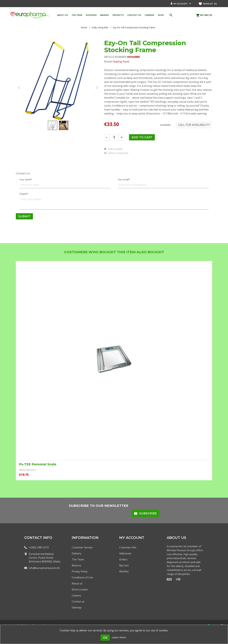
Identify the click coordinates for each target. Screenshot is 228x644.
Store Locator (80, 589)
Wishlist (124, 571)
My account (180, 4)
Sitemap (77, 607)
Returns (76, 565)
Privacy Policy (80, 571)
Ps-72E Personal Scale (38, 464)
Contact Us (23, 173)
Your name (25, 179)
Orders (123, 559)
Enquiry (23, 194)
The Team (78, 559)
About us (77, 583)
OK (105, 638)
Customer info (128, 547)
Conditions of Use (82, 577)
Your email (123, 179)
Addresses (125, 553)
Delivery (77, 553)
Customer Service (82, 547)
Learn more (119, 637)
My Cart (124, 565)
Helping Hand (121, 61)
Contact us (78, 601)
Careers (76, 595)
